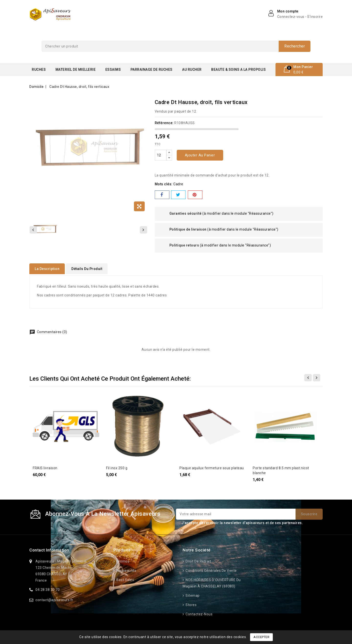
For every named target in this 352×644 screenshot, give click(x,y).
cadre (178, 184)
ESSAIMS (113, 70)
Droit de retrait (198, 560)
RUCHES (39, 70)
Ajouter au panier (200, 155)
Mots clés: (164, 184)
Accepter (261, 637)
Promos (123, 560)
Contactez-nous (199, 613)
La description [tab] (47, 269)
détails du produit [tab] (87, 269)
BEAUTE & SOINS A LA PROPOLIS (238, 70)
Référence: (164, 123)
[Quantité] (161, 155)
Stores (191, 603)
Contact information (49, 549)
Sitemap (192, 594)
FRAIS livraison (45, 467)
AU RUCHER (192, 70)
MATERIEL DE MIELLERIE (76, 70)
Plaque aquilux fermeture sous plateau (212, 467)
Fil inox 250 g (117, 467)
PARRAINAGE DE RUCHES (152, 70)
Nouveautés (126, 569)
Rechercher (295, 46)
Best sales (125, 578)
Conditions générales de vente (211, 569)
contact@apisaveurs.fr (54, 598)
